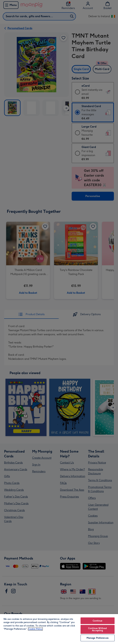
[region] (59, 629)
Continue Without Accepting (97, 629)
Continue (97, 621)
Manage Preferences (98, 638)
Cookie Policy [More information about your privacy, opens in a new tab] (35, 629)
